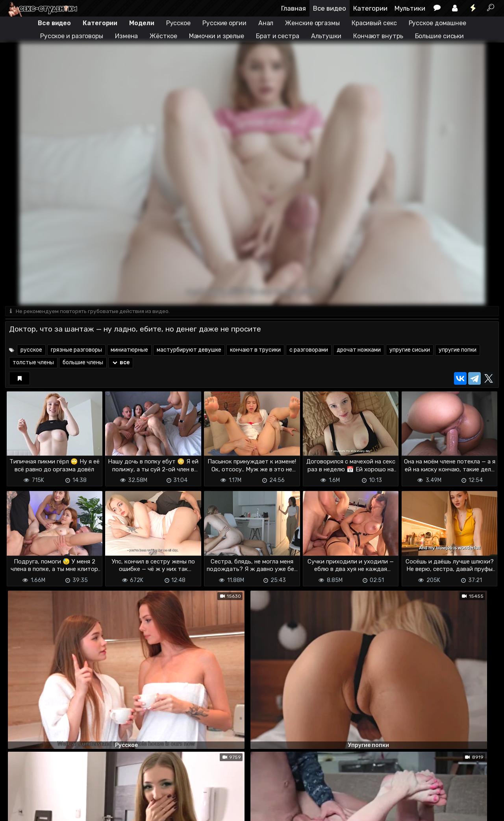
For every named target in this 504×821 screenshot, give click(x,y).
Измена (126, 36)
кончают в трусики (255, 351)
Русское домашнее (437, 23)
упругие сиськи (410, 351)
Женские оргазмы (312, 23)
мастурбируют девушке (189, 351)
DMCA (18, 802)
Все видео (330, 8)
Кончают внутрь (378, 36)
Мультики (410, 8)
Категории (370, 8)
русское (31, 351)
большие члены (83, 363)
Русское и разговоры (72, 36)
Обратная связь (87, 802)
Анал (266, 23)
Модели (142, 23)
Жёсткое (163, 36)
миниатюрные (129, 351)
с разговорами (309, 351)
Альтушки (326, 36)
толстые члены (33, 363)
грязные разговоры (76, 351)
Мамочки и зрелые (217, 36)
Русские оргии (224, 23)
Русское (178, 23)
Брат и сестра (278, 36)
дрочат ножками (359, 351)
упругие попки (458, 351)
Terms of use (46, 802)
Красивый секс (374, 23)
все (121, 363)
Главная (294, 8)
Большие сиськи (440, 36)
